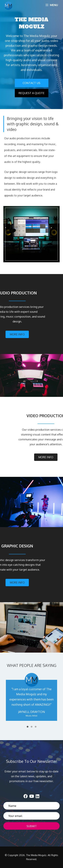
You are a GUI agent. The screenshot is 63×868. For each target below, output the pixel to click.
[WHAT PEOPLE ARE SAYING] (32, 701)
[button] (32, 83)
